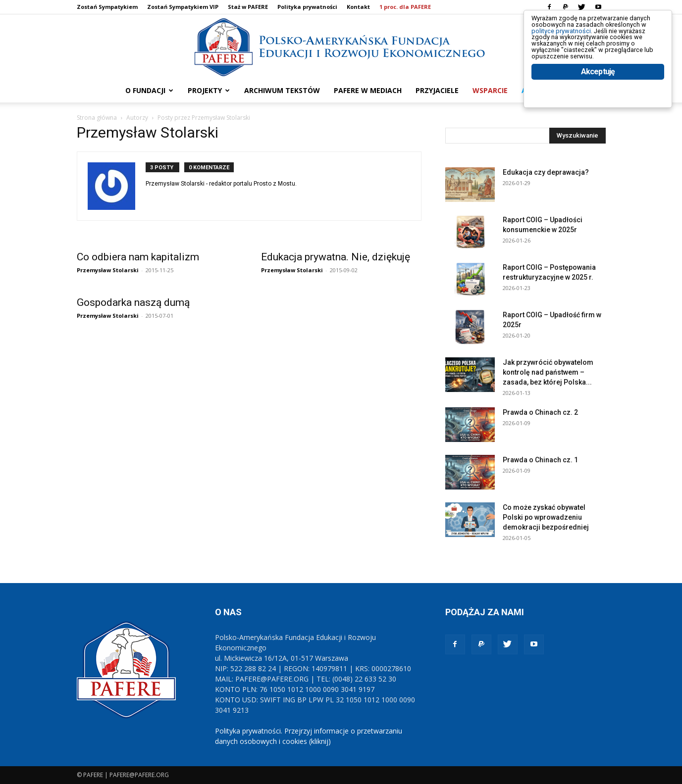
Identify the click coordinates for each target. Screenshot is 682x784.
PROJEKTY (209, 90)
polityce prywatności (574, 40)
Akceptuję (598, 103)
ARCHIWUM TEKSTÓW (282, 90)
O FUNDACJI (149, 90)
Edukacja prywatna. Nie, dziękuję (336, 257)
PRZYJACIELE (437, 90)
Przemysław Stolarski (108, 270)
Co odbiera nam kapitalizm (138, 257)
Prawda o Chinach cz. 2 (540, 412)
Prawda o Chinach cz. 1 (540, 460)
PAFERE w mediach (368, 90)
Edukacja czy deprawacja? (546, 172)
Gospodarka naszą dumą (133, 302)
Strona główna (97, 118)
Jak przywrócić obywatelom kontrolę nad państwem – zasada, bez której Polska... (548, 372)
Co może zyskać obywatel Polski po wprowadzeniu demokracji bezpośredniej (546, 517)
